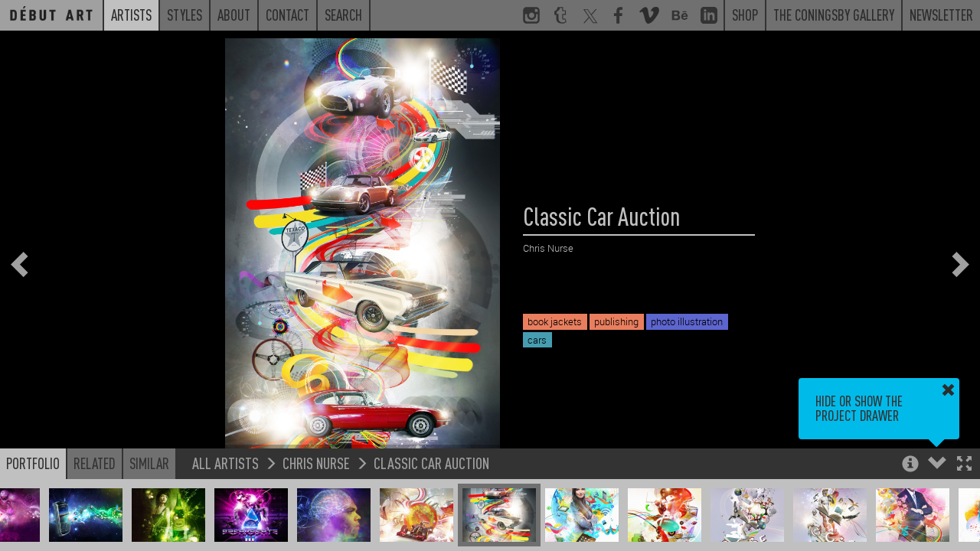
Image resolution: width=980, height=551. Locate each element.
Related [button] (95, 463)
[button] (964, 465)
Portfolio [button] (33, 463)
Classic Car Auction (431, 463)
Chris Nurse (316, 463)
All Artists (225, 463)
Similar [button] (149, 463)
